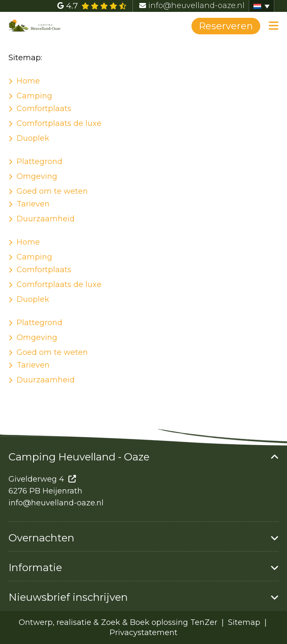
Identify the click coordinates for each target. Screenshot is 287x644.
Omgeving (37, 176)
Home (28, 81)
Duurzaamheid (46, 219)
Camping (34, 96)
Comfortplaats (44, 109)
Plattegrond (39, 162)
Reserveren (226, 26)
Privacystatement (143, 633)
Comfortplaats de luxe (59, 123)
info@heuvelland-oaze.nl (56, 503)
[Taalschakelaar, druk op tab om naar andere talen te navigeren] (262, 6)
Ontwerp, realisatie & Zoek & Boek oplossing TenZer (118, 622)
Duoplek (33, 138)
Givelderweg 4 (36, 479)
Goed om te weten (52, 191)
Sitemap (245, 622)
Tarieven (33, 204)
